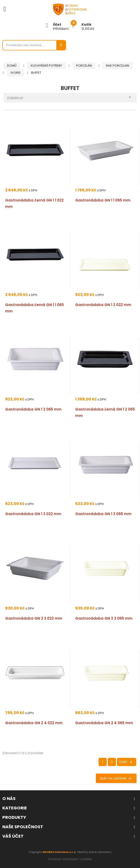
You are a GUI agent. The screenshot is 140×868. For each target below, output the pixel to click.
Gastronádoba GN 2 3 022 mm (34, 618)
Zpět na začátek (116, 779)
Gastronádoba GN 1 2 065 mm (33, 409)
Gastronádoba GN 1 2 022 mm (103, 305)
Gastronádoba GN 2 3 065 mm (104, 618)
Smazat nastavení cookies (70, 859)
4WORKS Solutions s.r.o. (59, 852)
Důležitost (70, 97)
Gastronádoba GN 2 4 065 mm (104, 723)
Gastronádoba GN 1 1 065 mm (103, 200)
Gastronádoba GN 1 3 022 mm (33, 514)
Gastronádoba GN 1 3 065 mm (103, 514)
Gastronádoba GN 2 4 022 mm (34, 723)
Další (127, 762)
